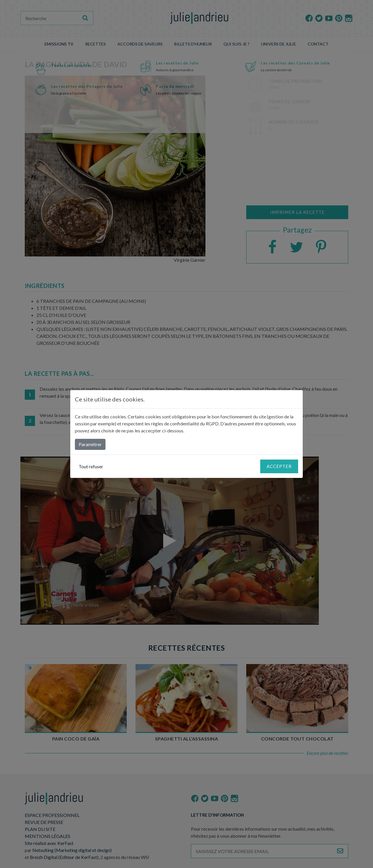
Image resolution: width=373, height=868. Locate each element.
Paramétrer (90, 444)
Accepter (279, 466)
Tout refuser (91, 466)
